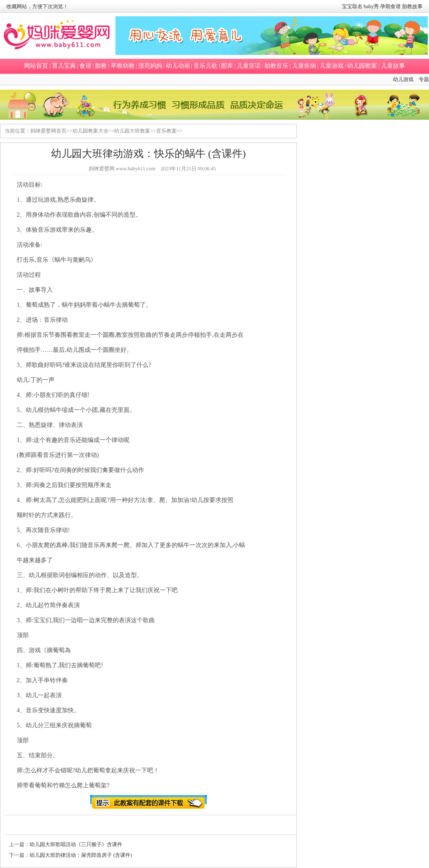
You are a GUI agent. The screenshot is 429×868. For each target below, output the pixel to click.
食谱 (85, 66)
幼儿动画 (178, 66)
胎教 (101, 66)
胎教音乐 (276, 66)
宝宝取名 (352, 6)
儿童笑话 (249, 66)
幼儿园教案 (362, 66)
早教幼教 (123, 66)
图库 (227, 66)
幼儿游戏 (403, 79)
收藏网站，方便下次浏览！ (37, 6)
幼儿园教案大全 (91, 131)
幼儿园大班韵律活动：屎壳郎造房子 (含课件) (81, 855)
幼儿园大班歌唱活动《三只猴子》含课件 (76, 844)
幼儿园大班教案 (132, 131)
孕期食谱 (390, 6)
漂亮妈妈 (150, 66)
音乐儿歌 (205, 66)
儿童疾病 (304, 66)
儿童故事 (393, 66)
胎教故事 (412, 6)
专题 (424, 79)
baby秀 (371, 6)
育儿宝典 (64, 66)
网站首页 (36, 66)
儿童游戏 (332, 66)
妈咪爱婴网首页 (48, 131)
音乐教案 (166, 131)
